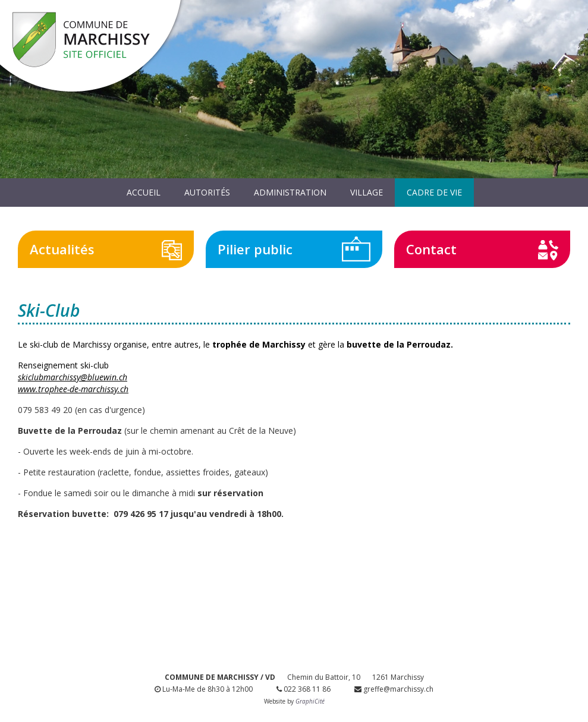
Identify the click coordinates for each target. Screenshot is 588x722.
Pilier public (255, 249)
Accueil (144, 192)
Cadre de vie (434, 192)
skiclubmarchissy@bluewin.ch (73, 377)
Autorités (207, 192)
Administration (290, 192)
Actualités (62, 249)
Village (367, 192)
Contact (431, 249)
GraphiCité (310, 701)
